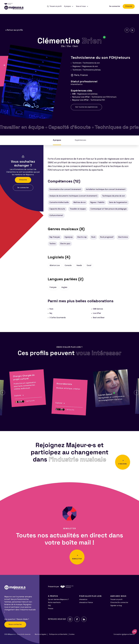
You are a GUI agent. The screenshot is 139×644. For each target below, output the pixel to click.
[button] (2, 393)
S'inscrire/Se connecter (119, 603)
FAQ (49, 606)
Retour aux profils (14, 30)
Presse (51, 609)
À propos (57, 140)
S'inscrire (129, 6)
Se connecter (115, 6)
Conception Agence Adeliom (124, 634)
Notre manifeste (54, 603)
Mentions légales (41, 634)
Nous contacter (15, 624)
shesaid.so (83, 600)
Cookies (72, 634)
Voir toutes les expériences (86, 107)
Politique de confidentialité (58, 634)
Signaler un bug (116, 606)
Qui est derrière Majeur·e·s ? (58, 600)
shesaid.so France (86, 603)
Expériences (81, 140)
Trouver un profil (116, 600)
